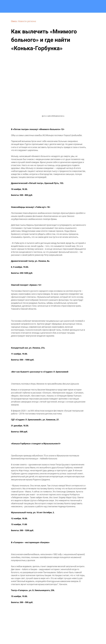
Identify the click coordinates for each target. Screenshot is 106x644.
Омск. (15, 21)
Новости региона (27, 21)
